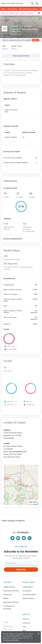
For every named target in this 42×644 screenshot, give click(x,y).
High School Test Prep (11, 602)
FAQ (24, 627)
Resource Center (28, 598)
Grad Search (27, 591)
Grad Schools (12, 9)
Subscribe (21, 569)
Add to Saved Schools (21, 56)
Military (6, 598)
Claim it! (35, 40)
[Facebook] (18, 538)
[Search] (32, 3)
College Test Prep (9, 587)
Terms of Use (8, 629)
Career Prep (7, 595)
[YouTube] (24, 538)
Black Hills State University (28, 9)
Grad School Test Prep (11, 591)
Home (3, 9)
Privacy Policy (8, 627)
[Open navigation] (37, 3)
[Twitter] (12, 538)
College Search (28, 587)
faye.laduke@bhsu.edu (18, 452)
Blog (24, 631)
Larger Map (32, 502)
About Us (26, 619)
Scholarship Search (29, 595)
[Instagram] (30, 538)
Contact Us (27, 623)
